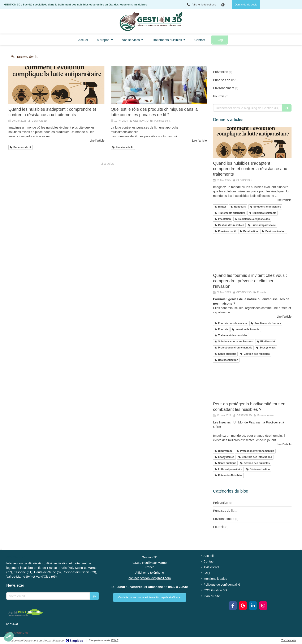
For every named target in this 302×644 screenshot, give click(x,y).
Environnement (224, 88)
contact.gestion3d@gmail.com (150, 578)
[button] (9, 637)
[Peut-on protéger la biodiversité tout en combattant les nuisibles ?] (252, 384)
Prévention (221, 72)
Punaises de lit (223, 80)
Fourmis (219, 96)
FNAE (115, 640)
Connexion (288, 640)
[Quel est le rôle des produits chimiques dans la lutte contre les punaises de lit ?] (159, 85)
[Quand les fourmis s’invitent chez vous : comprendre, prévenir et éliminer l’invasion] (252, 255)
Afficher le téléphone (204, 5)
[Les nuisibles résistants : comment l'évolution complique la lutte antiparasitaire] (56, 85)
